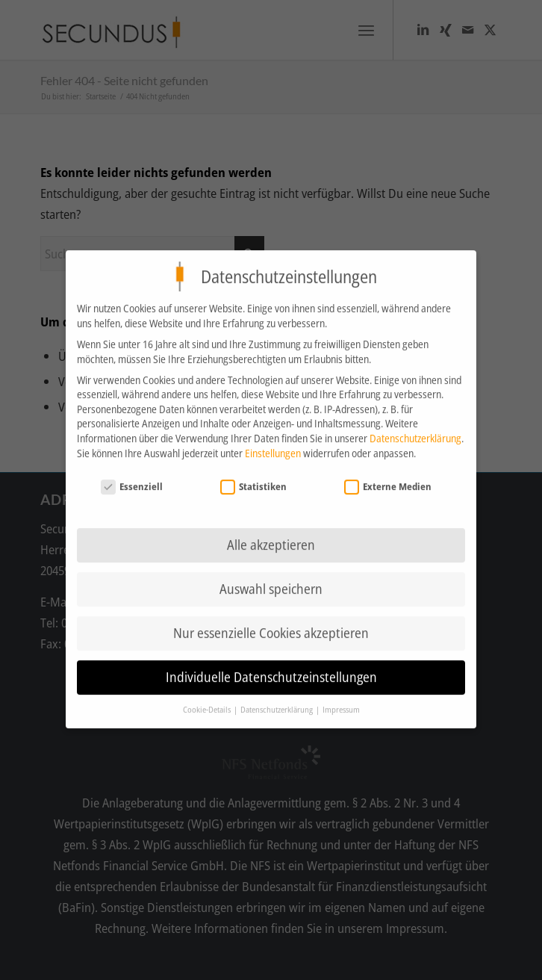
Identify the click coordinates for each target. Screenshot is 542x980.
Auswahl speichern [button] (271, 578)
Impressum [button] (341, 698)
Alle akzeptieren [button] (271, 534)
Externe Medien (388, 476)
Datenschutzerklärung (415, 427)
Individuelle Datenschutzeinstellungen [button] (271, 666)
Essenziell (132, 476)
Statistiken (254, 476)
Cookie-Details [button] (208, 698)
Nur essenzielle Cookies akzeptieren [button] (271, 622)
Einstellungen (273, 442)
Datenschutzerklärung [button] (277, 698)
